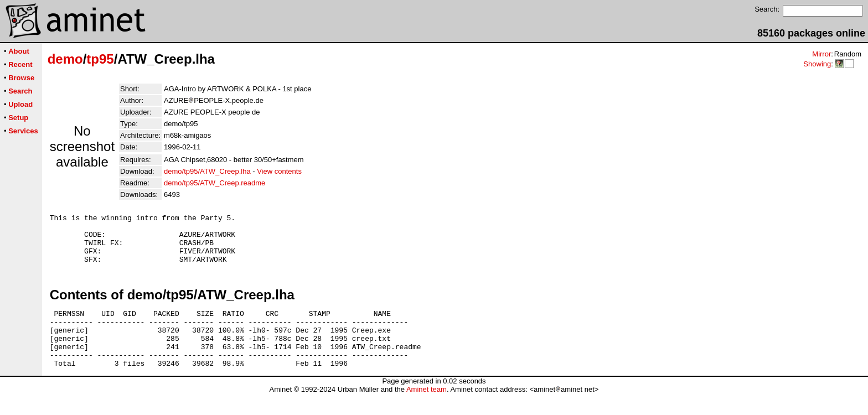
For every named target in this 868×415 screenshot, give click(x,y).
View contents (279, 171)
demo (65, 59)
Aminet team (427, 411)
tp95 (100, 59)
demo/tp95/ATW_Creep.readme (215, 183)
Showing (817, 64)
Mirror (821, 54)
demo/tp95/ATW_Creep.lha (207, 171)
